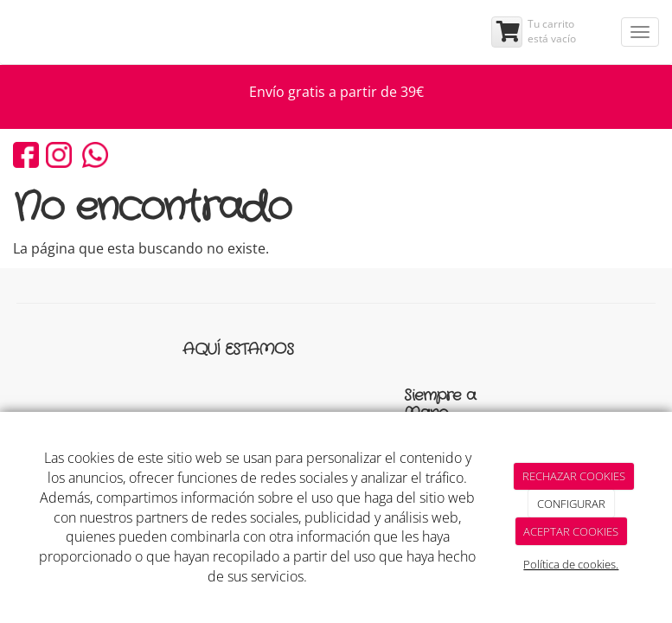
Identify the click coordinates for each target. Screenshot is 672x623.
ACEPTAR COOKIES (571, 531)
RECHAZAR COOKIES (574, 476)
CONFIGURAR (571, 504)
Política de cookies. (571, 564)
